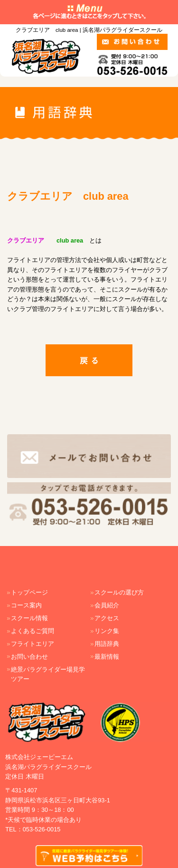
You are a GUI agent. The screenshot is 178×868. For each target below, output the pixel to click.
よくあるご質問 (33, 631)
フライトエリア (33, 644)
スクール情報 (29, 618)
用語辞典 (107, 644)
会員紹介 (107, 605)
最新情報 (107, 657)
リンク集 (107, 631)
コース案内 (26, 605)
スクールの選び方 (119, 592)
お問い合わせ (29, 657)
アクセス (107, 618)
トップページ (29, 592)
